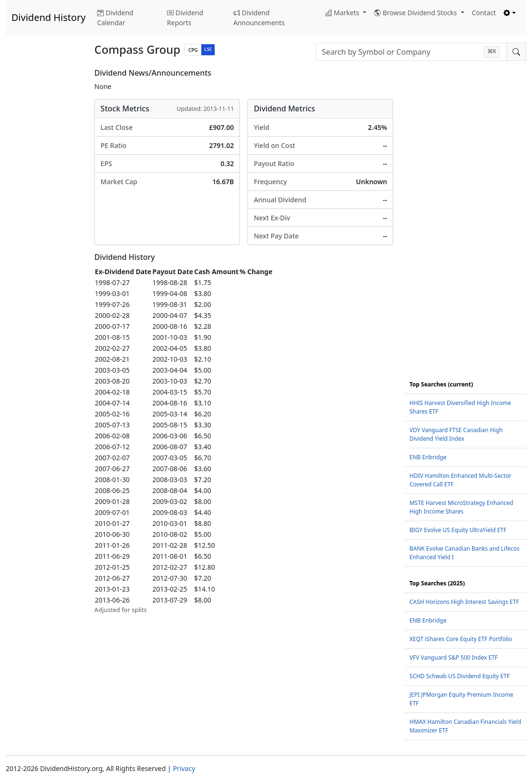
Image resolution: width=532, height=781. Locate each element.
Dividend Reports (185, 18)
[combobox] (411, 52)
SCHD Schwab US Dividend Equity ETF (459, 676)
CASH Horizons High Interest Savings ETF (464, 602)
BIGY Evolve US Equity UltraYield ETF (458, 530)
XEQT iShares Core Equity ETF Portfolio (461, 639)
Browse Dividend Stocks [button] (416, 13)
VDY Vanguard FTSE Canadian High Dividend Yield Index (456, 434)
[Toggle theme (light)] (510, 13)
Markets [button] (343, 13)
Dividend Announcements (259, 18)
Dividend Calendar (115, 18)
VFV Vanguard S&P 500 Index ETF (453, 657)
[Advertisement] (44, 211)
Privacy (184, 768)
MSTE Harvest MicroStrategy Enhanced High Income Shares (461, 507)
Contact (484, 13)
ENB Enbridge (428, 457)
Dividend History (49, 17)
